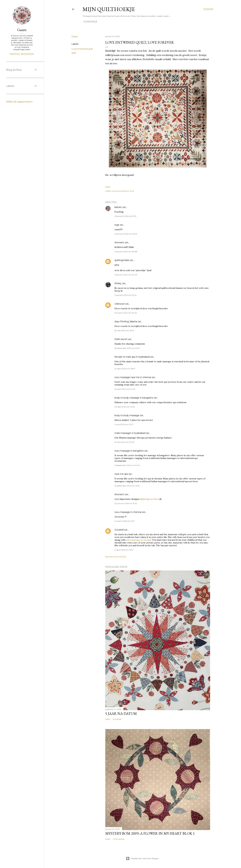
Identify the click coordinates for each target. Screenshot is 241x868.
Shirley (118, 283)
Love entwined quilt (82, 49)
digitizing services (149, 499)
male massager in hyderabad (130, 433)
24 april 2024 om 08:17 (125, 369)
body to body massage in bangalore (134, 398)
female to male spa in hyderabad (132, 357)
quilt (74, 53)
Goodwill (119, 530)
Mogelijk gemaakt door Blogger (142, 858)
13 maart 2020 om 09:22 (126, 313)
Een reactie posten (116, 557)
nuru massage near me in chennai (133, 377)
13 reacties (117, 719)
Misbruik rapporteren (19, 102)
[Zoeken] (208, 9)
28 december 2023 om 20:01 (127, 348)
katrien (118, 207)
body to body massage (127, 415)
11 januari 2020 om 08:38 (126, 252)
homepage (90, 22)
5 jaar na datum (121, 713)
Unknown (120, 304)
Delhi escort (121, 339)
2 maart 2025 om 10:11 (124, 521)
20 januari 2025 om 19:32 (126, 503)
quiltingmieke (122, 260)
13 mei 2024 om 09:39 (124, 442)
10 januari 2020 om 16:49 (126, 234)
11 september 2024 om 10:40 (127, 465)
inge (117, 225)
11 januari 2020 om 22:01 (125, 295)
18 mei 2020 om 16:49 (124, 330)
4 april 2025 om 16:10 (124, 550)
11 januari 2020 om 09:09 (126, 275)
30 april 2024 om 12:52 (125, 407)
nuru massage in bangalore (129, 451)
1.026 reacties (119, 839)
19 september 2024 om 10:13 (127, 486)
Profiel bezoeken (22, 54)
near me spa (121, 474)
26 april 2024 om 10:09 (125, 389)
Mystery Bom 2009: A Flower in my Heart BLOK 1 (150, 833)
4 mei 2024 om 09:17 (124, 424)
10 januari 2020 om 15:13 (125, 216)
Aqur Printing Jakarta (126, 322)
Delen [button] (75, 37)
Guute (22, 30)
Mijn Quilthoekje (109, 9)
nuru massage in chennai (128, 512)
